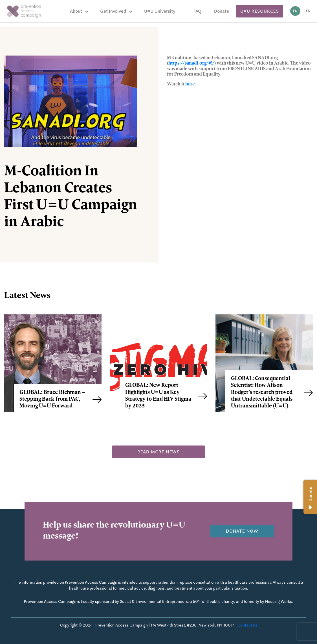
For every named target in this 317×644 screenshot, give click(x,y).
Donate (222, 11)
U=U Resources (260, 11)
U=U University (160, 11)
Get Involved (113, 11)
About (76, 11)
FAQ (197, 11)
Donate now (242, 531)
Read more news (158, 452)
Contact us (247, 625)
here (190, 84)
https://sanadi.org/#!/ (191, 63)
